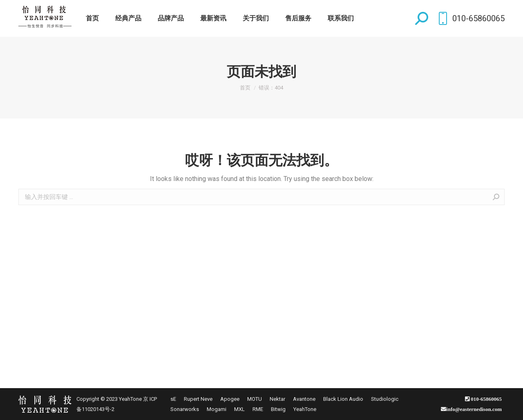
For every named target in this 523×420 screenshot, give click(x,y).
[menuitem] (92, 18)
